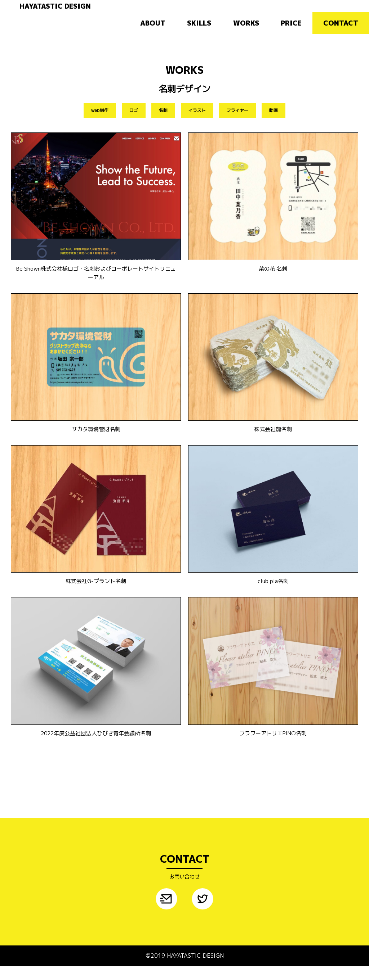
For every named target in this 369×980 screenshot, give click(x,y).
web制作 (100, 121)
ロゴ (134, 121)
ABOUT (153, 31)
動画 (274, 121)
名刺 (163, 121)
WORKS (246, 31)
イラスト (197, 121)
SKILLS (199, 31)
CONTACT (341, 31)
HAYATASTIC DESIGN (88, 10)
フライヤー (237, 121)
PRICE (291, 31)
